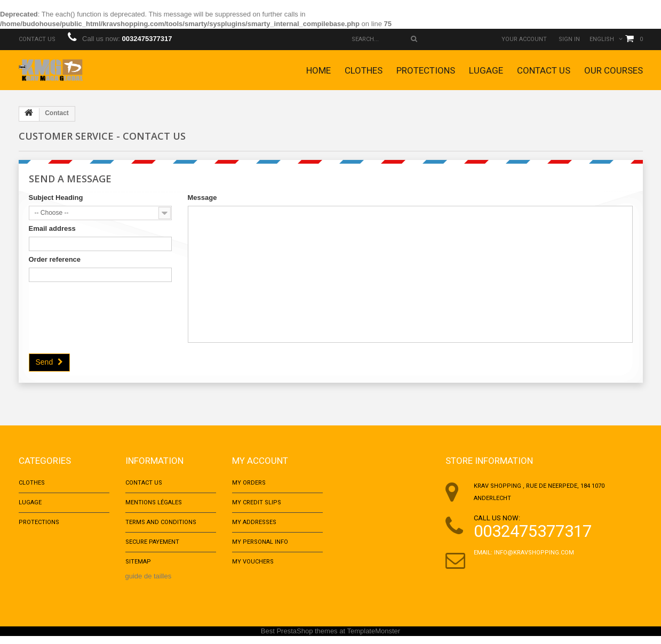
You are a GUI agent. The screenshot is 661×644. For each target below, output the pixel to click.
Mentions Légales (154, 505)
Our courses (614, 70)
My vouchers (253, 569)
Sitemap (138, 569)
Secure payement (152, 548)
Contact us (37, 39)
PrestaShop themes (307, 639)
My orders (249, 484)
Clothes (364, 70)
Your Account (524, 39)
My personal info (260, 548)
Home (318, 70)
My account (260, 461)
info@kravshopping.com (534, 553)
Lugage (486, 70)
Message (202, 198)
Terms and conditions (161, 526)
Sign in (569, 39)
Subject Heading (56, 198)
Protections (426, 70)
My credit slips (257, 505)
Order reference (55, 259)
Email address (52, 228)
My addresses (254, 526)
